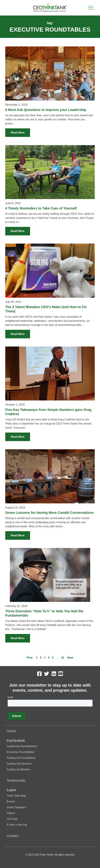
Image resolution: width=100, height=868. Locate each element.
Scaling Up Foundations (21, 758)
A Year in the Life (17, 825)
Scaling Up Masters (18, 769)
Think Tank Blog (13, 37)
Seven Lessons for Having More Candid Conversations (49, 513)
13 (62, 658)
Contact (12, 836)
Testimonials (16, 780)
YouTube (12, 819)
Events (11, 802)
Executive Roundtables (21, 752)
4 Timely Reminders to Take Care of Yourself (41, 208)
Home (11, 731)
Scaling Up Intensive (19, 764)
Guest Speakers (16, 807)
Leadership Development (22, 746)
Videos (11, 813)
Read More (18, 133)
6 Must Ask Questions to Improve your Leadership (46, 110)
